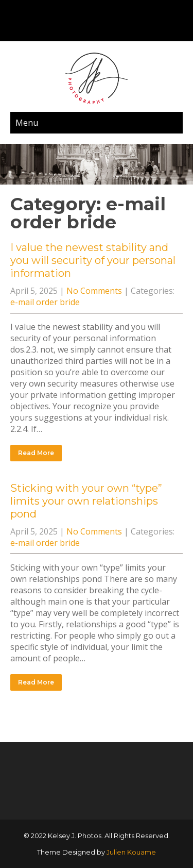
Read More (36, 453)
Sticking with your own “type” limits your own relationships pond (86, 501)
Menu (27, 123)
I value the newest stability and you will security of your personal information (93, 260)
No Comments (94, 291)
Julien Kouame (131, 852)
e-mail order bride (45, 302)
